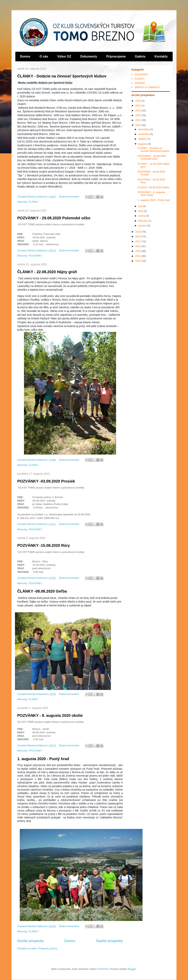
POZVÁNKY (35, 256)
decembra (144, 129)
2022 (138, 115)
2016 (138, 246)
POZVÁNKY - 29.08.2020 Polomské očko (54, 218)
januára (143, 226)
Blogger (132, 969)
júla (141, 206)
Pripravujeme (116, 56)
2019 (138, 232)
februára (143, 221)
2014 (138, 256)
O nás (44, 56)
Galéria (140, 56)
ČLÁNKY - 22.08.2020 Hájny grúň (47, 272)
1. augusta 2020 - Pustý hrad (43, 759)
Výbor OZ (64, 56)
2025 (138, 101)
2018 (138, 236)
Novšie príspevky (31, 941)
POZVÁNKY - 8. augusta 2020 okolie (50, 715)
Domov (25, 56)
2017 (138, 241)
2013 (138, 261)
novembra (144, 134)
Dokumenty (89, 56)
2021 (138, 120)
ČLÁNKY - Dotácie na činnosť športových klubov (62, 76)
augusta (143, 144)
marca (142, 216)
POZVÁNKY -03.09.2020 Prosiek (46, 481)
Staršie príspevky (110, 941)
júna (141, 211)
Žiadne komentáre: (70, 197)
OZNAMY (140, 83)
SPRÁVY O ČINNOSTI (147, 87)
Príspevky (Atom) (48, 948)
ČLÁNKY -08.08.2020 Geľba (42, 591)
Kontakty (161, 56)
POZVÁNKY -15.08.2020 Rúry (44, 545)
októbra (143, 139)
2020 (138, 125)
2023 (138, 111)
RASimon (103, 969)
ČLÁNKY (34, 202)
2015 (138, 251)
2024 (138, 106)
